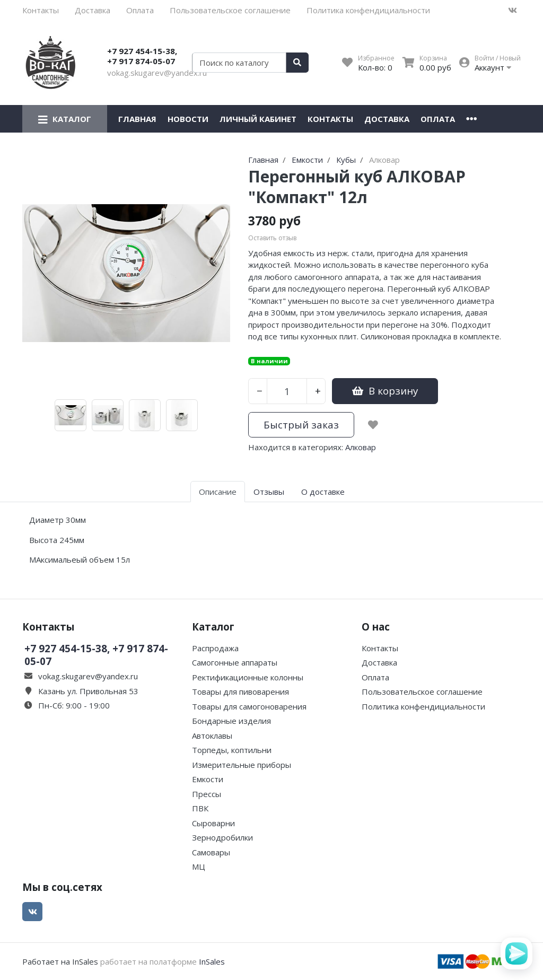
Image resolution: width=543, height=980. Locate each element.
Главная (137, 119)
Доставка (93, 10)
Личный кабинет (258, 119)
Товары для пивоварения (240, 692)
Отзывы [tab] (269, 492)
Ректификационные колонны (248, 677)
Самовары (211, 852)
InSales (212, 961)
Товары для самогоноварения (249, 706)
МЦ (199, 867)
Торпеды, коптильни (232, 750)
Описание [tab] (218, 492)
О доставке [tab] (323, 492)
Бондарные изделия (231, 721)
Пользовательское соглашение (230, 10)
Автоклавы (212, 736)
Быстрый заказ (301, 425)
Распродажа (215, 648)
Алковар (361, 447)
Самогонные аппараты (235, 662)
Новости (188, 119)
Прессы (207, 794)
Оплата (140, 10)
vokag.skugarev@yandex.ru (157, 73)
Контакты (41, 10)
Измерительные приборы (242, 765)
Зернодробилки (222, 837)
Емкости (208, 779)
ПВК (200, 808)
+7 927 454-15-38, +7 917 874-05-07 (142, 56)
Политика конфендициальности (368, 10)
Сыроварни (213, 823)
